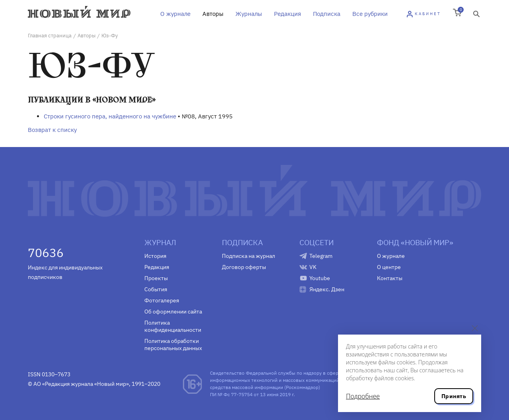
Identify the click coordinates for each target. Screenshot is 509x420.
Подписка (327, 14)
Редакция (288, 14)
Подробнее (363, 396)
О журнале (175, 14)
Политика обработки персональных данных (173, 345)
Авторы (213, 14)
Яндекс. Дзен (327, 289)
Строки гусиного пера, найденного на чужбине (110, 116)
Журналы (249, 14)
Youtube (320, 278)
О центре (389, 267)
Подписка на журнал (249, 256)
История (155, 256)
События (156, 289)
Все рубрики (370, 14)
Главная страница (50, 36)
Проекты (156, 278)
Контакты (390, 278)
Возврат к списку (52, 130)
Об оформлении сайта (173, 312)
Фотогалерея (162, 300)
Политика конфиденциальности (173, 326)
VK (313, 267)
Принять (454, 396)
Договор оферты (244, 267)
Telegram (321, 256)
